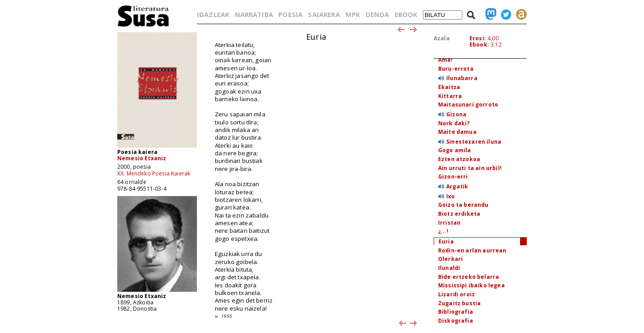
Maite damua (457, 132)
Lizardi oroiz (456, 294)
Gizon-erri (453, 177)
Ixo (450, 196)
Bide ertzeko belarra (469, 277)
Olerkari (450, 259)
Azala (442, 38)
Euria (446, 241)
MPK (353, 14)
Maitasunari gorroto (468, 105)
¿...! (443, 231)
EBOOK (406, 14)
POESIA (290, 14)
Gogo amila (455, 150)
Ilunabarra (462, 78)
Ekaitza (449, 87)
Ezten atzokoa (459, 159)
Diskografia (456, 321)
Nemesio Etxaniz (142, 158)
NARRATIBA (254, 14)
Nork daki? (454, 123)
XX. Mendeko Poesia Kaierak (154, 173)
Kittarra (450, 96)
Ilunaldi (449, 268)
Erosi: (478, 38)
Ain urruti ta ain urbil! (470, 168)
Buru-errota (456, 69)
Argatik (457, 186)
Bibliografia (456, 312)
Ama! (446, 60)
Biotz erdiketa (459, 214)
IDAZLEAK (213, 14)
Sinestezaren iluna (474, 142)
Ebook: (479, 45)
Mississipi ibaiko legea (471, 285)
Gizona (456, 114)
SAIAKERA (324, 14)
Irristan (449, 223)
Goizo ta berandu (463, 205)
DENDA (377, 14)
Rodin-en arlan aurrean (472, 250)
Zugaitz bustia (459, 303)
